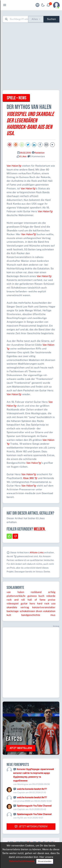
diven (39, 611)
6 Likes (23, 156)
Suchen (51, 19)
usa (53, 603)
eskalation (49, 611)
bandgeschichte (31, 615)
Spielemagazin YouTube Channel (34, 806)
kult (9, 615)
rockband (36, 592)
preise (52, 600)
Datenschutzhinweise (22, 861)
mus (53, 615)
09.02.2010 (25, 153)
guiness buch (36, 596)
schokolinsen (27, 611)
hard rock (43, 603)
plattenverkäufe (16, 596)
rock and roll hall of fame (26, 600)
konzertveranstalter (44, 607)
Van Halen (14, 166)
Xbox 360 (30, 478)
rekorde (51, 596)
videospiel (13, 603)
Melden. (40, 529)
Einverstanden (45, 861)
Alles (35, 19)
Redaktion (40, 153)
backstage (13, 611)
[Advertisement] (31, 56)
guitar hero (28, 603)
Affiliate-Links (37, 553)
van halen (15, 592)
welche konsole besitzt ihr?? (32, 789)
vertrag (25, 607)
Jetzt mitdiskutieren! (31, 827)
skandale (12, 607)
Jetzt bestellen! (21, 748)
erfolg (52, 592)
